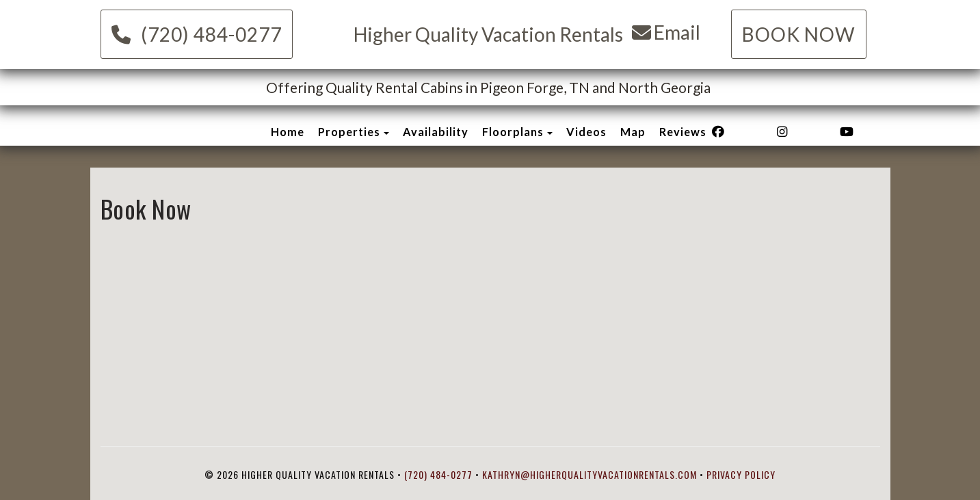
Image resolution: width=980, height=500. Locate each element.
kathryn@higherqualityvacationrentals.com (590, 474)
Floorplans (513, 132)
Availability (436, 132)
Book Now (799, 34)
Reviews (683, 132)
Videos (586, 132)
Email (666, 32)
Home (288, 132)
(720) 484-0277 (197, 34)
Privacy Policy (741, 474)
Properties (349, 132)
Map (633, 132)
